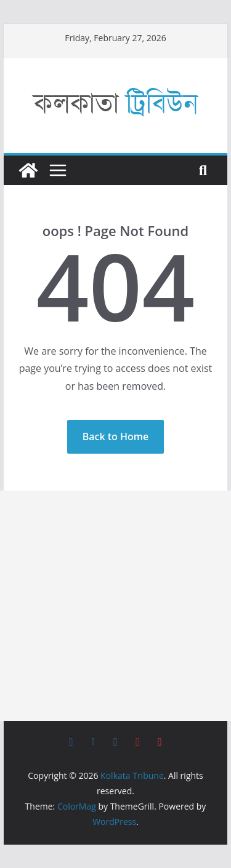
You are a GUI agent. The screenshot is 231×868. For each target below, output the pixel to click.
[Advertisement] (115, 606)
